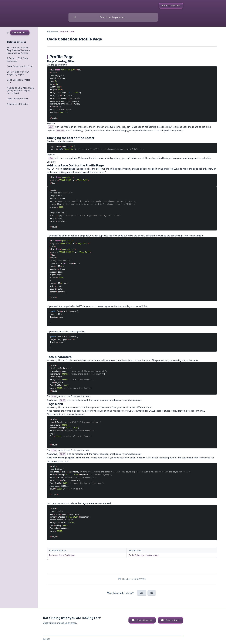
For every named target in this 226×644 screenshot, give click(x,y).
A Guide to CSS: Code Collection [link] (18, 60)
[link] (18, 32)
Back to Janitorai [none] (171, 6)
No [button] (152, 593)
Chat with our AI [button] (144, 620)
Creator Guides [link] (67, 32)
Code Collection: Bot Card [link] (20, 66)
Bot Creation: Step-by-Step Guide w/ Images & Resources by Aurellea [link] (18, 50)
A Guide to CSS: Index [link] (17, 104)
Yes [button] (142, 593)
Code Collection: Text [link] (17, 99)
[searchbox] (113, 17)
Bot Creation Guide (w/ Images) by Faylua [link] (18, 73)
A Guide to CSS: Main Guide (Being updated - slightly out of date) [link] (20, 91)
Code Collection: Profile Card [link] (18, 81)
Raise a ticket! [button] (173, 620)
